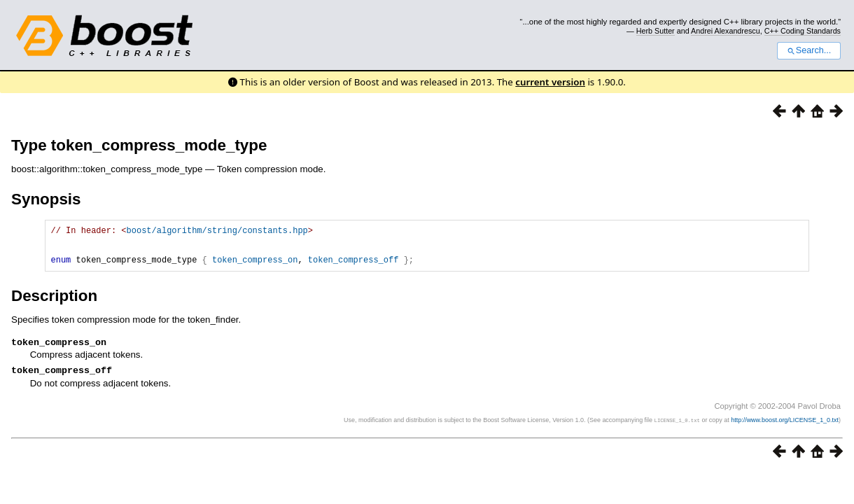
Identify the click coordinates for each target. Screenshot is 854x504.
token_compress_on (255, 268)
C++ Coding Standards (803, 31)
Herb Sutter (656, 31)
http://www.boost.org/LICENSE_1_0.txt (785, 431)
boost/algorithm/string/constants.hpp (217, 232)
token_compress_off (353, 268)
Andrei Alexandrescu (726, 31)
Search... (809, 50)
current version (550, 82)
